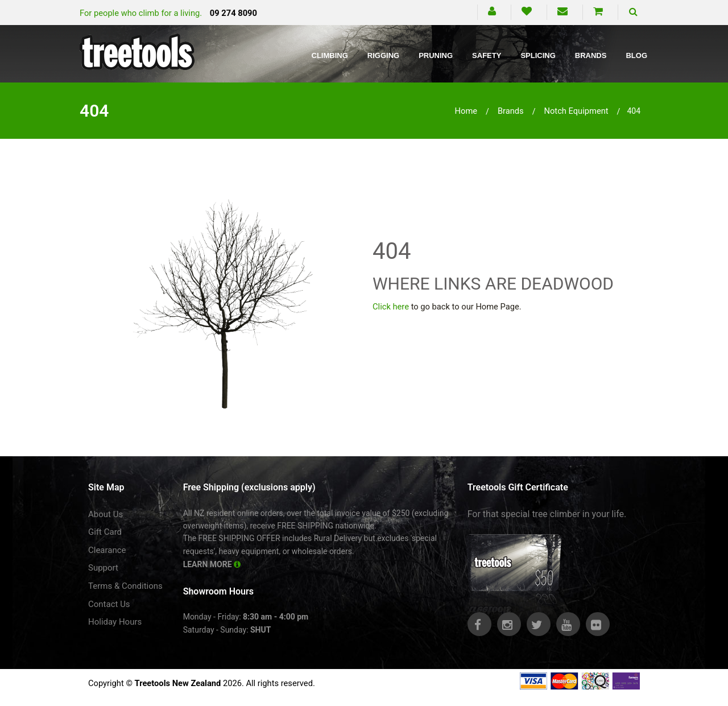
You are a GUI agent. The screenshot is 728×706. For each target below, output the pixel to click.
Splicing (538, 55)
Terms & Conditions (125, 586)
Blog (636, 55)
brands (511, 111)
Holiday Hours (115, 622)
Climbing (330, 55)
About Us (106, 514)
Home (466, 111)
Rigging (383, 55)
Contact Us (109, 604)
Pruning (436, 55)
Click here (391, 307)
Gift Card (105, 532)
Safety (487, 55)
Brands (591, 55)
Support (103, 568)
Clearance (107, 550)
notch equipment (576, 111)
